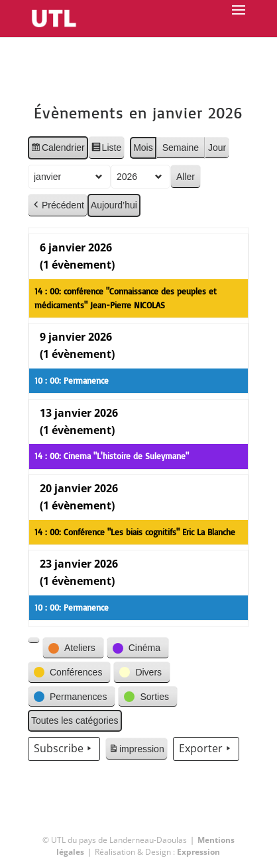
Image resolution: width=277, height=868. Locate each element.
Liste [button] (106, 150)
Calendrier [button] (58, 150)
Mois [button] (143, 148)
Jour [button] (217, 148)
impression (136, 751)
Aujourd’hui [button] (114, 205)
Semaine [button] (181, 148)
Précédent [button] (58, 205)
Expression (198, 852)
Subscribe (64, 749)
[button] (34, 640)
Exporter (206, 749)
